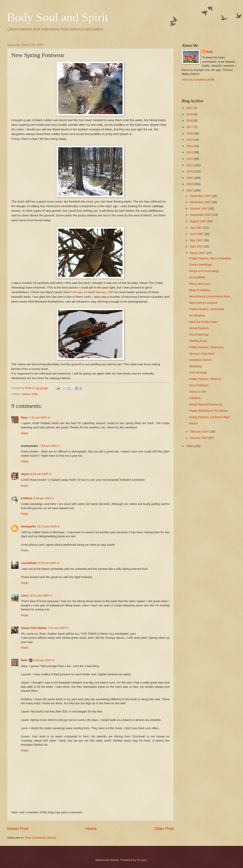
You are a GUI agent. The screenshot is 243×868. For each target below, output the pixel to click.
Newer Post (18, 829)
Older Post (164, 829)
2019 (190, 114)
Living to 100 (198, 392)
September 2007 (201, 215)
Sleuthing (195, 366)
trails (35, 394)
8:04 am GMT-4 (41, 474)
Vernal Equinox (199, 328)
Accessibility (197, 277)
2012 (190, 159)
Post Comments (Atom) (40, 838)
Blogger (142, 860)
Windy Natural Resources (206, 404)
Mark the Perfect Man (203, 322)
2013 (190, 152)
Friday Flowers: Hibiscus (205, 379)
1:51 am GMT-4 (58, 628)
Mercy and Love (200, 284)
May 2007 (197, 240)
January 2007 (199, 438)
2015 (190, 140)
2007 (190, 190)
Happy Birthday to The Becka (208, 411)
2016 (190, 133)
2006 (190, 446)
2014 (190, 146)
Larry (25, 596)
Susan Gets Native (34, 628)
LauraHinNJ (29, 563)
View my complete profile (198, 80)
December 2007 (201, 196)
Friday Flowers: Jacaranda (207, 309)
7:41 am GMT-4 (39, 418)
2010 (190, 171)
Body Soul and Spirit (58, 17)
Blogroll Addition (200, 290)
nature (26, 394)
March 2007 (198, 253)
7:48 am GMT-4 (49, 446)
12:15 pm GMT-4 (48, 526)
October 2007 (199, 209)
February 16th (104, 292)
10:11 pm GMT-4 (41, 596)
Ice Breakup (197, 315)
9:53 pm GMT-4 (49, 563)
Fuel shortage (198, 373)
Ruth (24, 660)
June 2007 (197, 234)
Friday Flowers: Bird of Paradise (210, 258)
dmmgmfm (28, 526)
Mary (24, 418)
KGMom (27, 498)
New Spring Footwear (203, 303)
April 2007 (197, 247)
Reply (25, 433)
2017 (190, 127)
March (193, 423)
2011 (190, 165)
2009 (190, 178)
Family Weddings (201, 265)
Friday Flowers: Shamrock (206, 347)
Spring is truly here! (202, 354)
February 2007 (200, 432)
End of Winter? (199, 385)
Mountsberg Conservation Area (210, 296)
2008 (190, 184)
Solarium (195, 398)
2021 (190, 108)
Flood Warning (199, 335)
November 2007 (201, 202)
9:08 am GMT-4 (44, 660)
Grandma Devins (200, 360)
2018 (190, 121)
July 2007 (197, 228)
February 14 (79, 292)
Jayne (25, 474)
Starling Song (198, 341)
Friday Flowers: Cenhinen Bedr (210, 417)
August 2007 (199, 221)
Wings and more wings (204, 271)
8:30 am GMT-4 (44, 498)
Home (91, 829)
